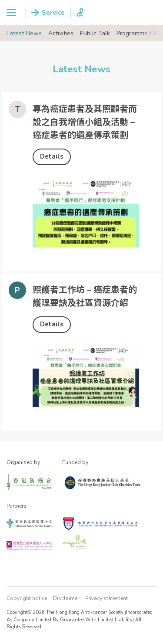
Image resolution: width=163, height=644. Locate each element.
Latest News (24, 33)
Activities (61, 33)
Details (52, 156)
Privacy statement (106, 598)
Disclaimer (66, 598)
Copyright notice (27, 598)
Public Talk (95, 33)
